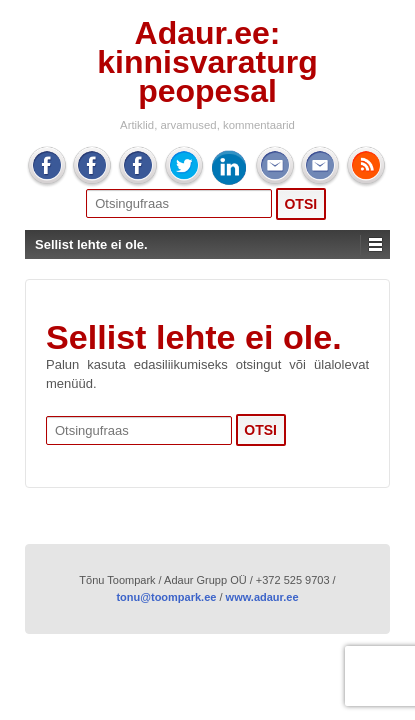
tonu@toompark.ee (166, 597)
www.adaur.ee (262, 597)
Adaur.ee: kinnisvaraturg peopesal (207, 62)
